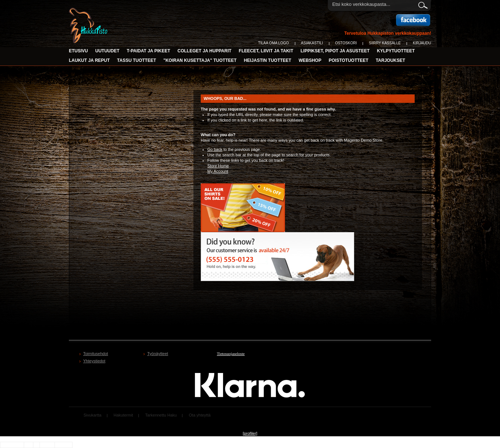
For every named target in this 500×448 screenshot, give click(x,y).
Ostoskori (346, 43)
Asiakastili (312, 43)
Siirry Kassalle (385, 43)
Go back (215, 149)
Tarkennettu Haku (161, 415)
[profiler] (250, 433)
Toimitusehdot (96, 354)
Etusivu (78, 51)
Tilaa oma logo (274, 43)
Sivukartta (92, 415)
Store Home (218, 166)
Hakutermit (123, 415)
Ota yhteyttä (200, 415)
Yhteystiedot (94, 361)
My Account (218, 171)
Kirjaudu (422, 43)
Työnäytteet (158, 354)
